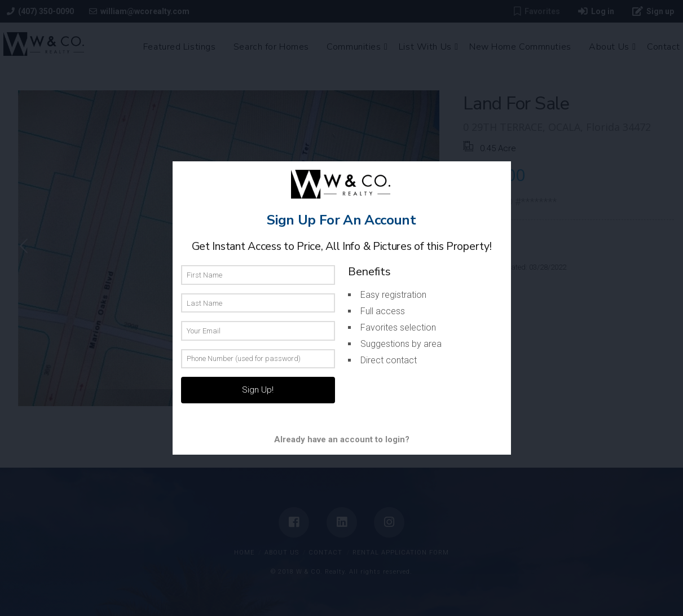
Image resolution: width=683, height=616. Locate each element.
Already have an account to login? (342, 439)
